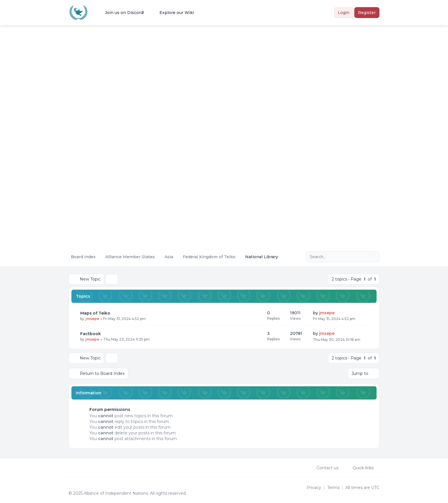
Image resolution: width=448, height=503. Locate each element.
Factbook (91, 334)
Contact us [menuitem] (324, 468)
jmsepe (92, 319)
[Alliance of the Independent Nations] (78, 13)
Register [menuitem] (367, 13)
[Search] (363, 257)
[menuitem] (121, 13)
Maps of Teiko (95, 313)
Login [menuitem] (344, 13)
